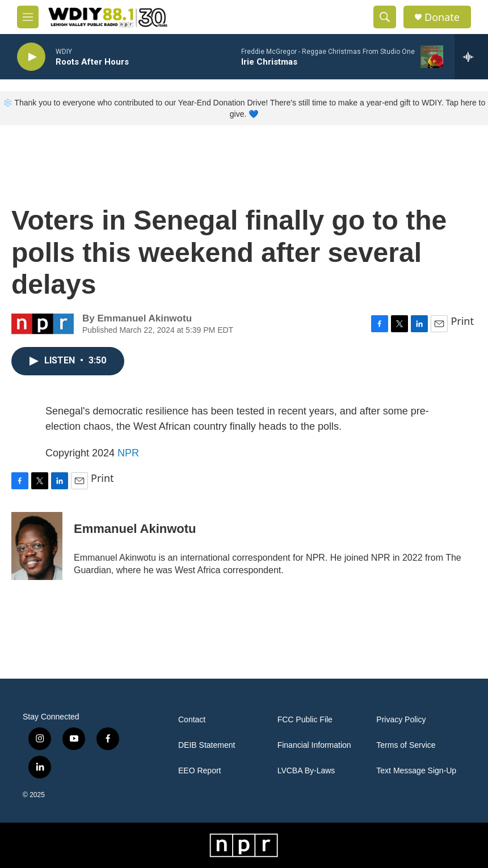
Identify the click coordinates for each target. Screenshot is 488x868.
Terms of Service (406, 745)
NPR (128, 453)
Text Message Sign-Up (416, 771)
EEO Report (199, 771)
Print (462, 321)
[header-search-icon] (385, 17)
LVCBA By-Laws (306, 771)
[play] (31, 57)
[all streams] (471, 57)
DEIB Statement (207, 745)
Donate (442, 17)
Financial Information (314, 745)
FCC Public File (305, 720)
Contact (192, 720)
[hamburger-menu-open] (28, 17)
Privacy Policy (401, 720)
